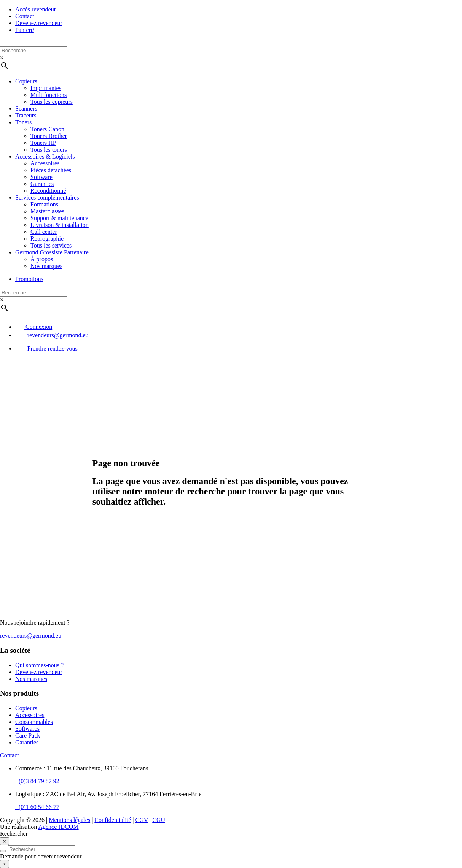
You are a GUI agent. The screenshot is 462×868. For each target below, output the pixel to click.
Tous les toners (49, 150)
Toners (23, 122)
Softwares (27, 729)
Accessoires (45, 163)
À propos (42, 259)
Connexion (34, 327)
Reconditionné (48, 191)
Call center (44, 232)
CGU (159, 820)
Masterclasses (47, 211)
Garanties (42, 184)
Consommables (34, 722)
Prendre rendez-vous (46, 348)
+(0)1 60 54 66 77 (37, 807)
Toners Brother (49, 136)
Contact (25, 16)
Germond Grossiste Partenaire (52, 252)
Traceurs (26, 115)
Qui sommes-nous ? (39, 665)
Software (41, 177)
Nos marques (46, 266)
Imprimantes (46, 88)
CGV (142, 820)
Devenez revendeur (39, 23)
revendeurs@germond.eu (52, 335)
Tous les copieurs (52, 102)
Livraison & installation (60, 225)
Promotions (29, 279)
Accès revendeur (36, 9)
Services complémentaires (47, 198)
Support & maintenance (59, 218)
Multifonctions (49, 95)
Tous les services (51, 245)
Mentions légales (69, 820)
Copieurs (26, 81)
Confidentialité (113, 820)
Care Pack (28, 735)
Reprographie (47, 239)
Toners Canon (47, 129)
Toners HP (43, 143)
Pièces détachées (51, 170)
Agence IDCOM (58, 827)
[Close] (5, 841)
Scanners (26, 109)
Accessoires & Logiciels (45, 156)
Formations (44, 204)
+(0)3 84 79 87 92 (37, 781)
